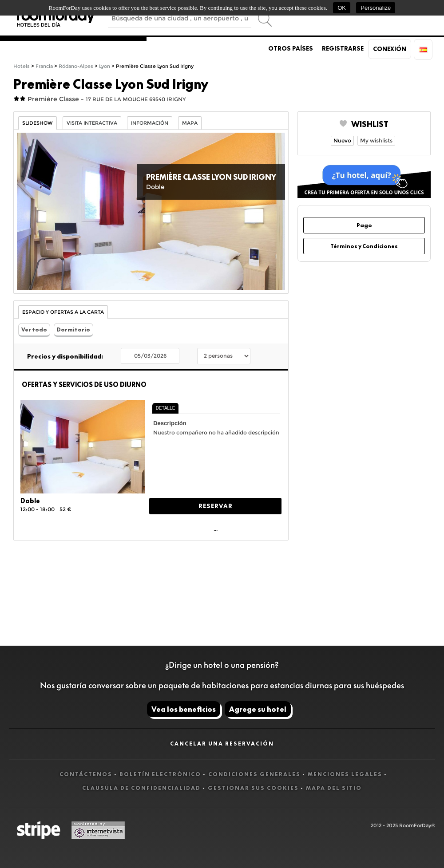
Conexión (390, 49)
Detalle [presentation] (166, 408)
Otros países (291, 48)
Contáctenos (86, 774)
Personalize (376, 8)
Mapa (190, 123)
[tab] (166, 408)
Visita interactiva (92, 123)
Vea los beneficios (184, 709)
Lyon (105, 66)
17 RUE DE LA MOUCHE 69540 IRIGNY (136, 99)
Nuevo (342, 140)
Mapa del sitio (334, 788)
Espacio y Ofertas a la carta (63, 312)
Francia (44, 66)
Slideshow (38, 123)
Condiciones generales (254, 774)
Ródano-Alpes (76, 66)
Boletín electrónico (160, 774)
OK (342, 8)
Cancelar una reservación (222, 744)
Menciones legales (345, 774)
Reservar (216, 506)
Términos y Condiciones (364, 246)
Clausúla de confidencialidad (141, 788)
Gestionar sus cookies (253, 788)
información (150, 123)
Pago (364, 225)
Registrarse (343, 48)
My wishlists (376, 140)
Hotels (22, 66)
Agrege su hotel (258, 709)
